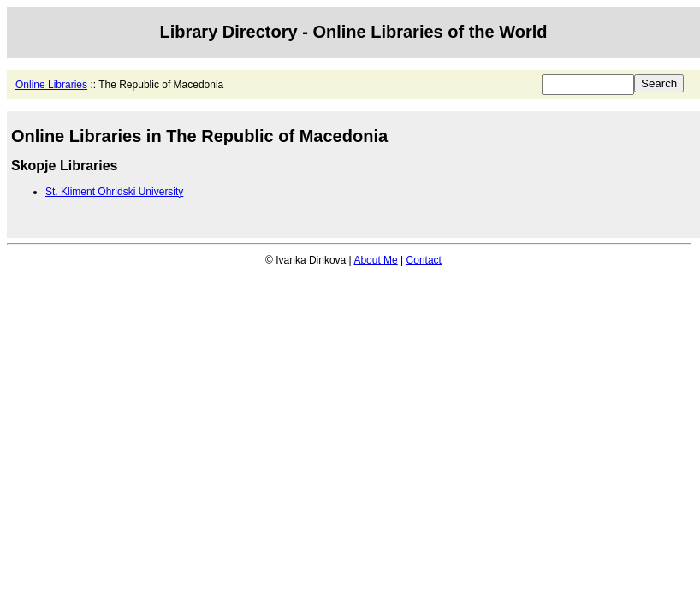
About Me (375, 260)
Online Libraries (51, 85)
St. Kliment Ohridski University (114, 192)
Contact (424, 260)
